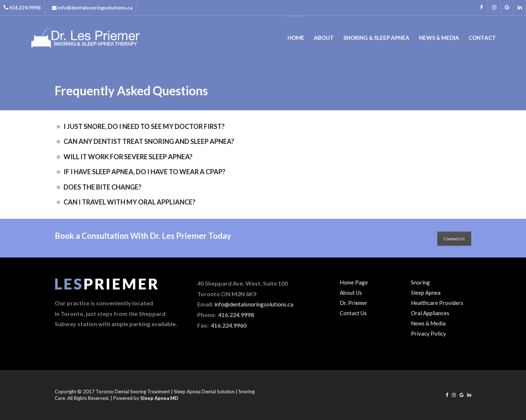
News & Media (439, 38)
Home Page (354, 282)
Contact (482, 38)
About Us (351, 293)
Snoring (420, 282)
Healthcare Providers (437, 303)
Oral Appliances (430, 313)
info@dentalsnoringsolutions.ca (254, 304)
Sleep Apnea (426, 293)
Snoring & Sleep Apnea (376, 38)
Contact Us (454, 239)
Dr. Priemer (354, 303)
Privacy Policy (428, 333)
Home (296, 38)
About (324, 38)
